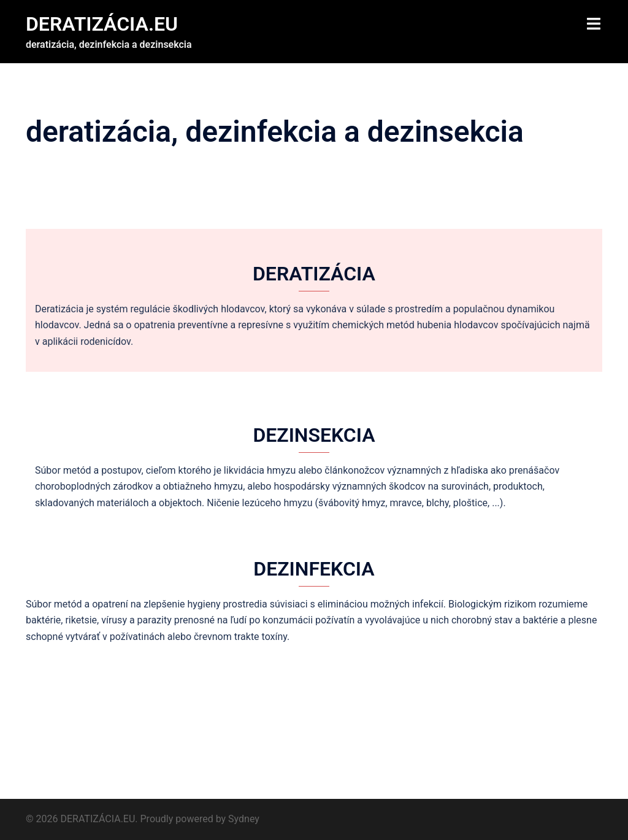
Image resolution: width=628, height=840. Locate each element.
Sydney (244, 819)
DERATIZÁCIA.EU (102, 24)
